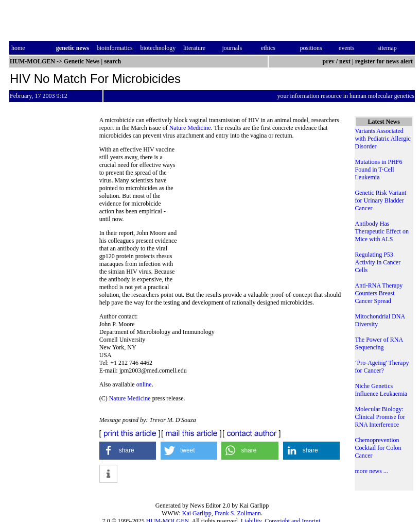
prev (329, 61)
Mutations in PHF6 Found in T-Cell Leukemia (379, 170)
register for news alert (385, 61)
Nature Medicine (190, 128)
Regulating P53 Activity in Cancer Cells (378, 262)
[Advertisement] (261, 216)
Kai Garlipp (197, 513)
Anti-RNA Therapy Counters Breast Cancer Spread (379, 293)
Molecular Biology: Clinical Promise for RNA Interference (380, 417)
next (345, 61)
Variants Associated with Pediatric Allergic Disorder (383, 139)
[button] (128, 451)
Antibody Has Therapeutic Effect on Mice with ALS (382, 231)
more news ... (372, 471)
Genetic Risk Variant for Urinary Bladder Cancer (381, 200)
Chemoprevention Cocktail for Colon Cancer (378, 448)
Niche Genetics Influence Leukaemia (381, 390)
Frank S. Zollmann (238, 513)
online (144, 384)
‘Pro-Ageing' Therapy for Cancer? (382, 367)
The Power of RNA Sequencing (379, 343)
